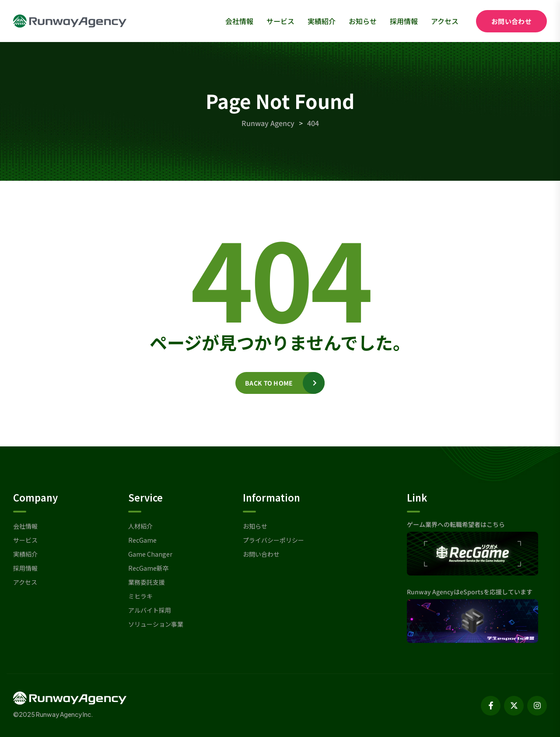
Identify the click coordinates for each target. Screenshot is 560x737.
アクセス (445, 21)
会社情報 (239, 21)
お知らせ (363, 21)
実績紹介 (322, 21)
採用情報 (404, 21)
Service (145, 497)
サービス (280, 21)
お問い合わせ (511, 21)
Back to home (269, 383)
